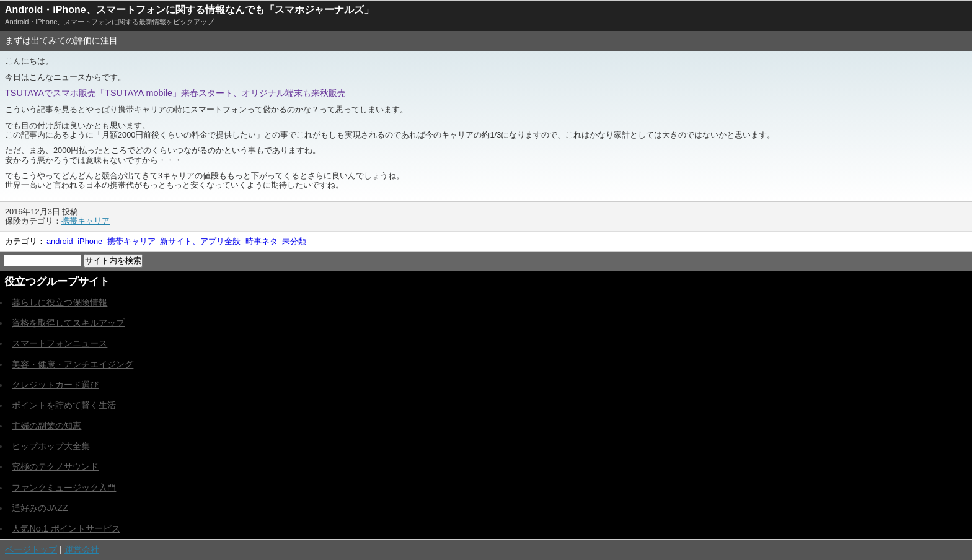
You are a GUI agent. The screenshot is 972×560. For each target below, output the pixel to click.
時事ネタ (262, 241)
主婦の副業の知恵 (46, 426)
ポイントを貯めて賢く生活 (64, 405)
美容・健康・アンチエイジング (73, 364)
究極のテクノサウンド (55, 466)
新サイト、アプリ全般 (200, 241)
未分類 (294, 241)
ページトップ (31, 549)
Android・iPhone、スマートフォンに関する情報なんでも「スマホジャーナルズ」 (189, 10)
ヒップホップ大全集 (51, 446)
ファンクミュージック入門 (64, 488)
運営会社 (82, 549)
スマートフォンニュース (60, 343)
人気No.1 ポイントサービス (66, 528)
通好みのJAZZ (40, 508)
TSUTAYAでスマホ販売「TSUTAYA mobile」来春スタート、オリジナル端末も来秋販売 (175, 93)
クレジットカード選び (55, 385)
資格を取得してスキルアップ (68, 323)
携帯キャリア (86, 221)
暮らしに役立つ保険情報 (60, 302)
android (60, 241)
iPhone (90, 241)
